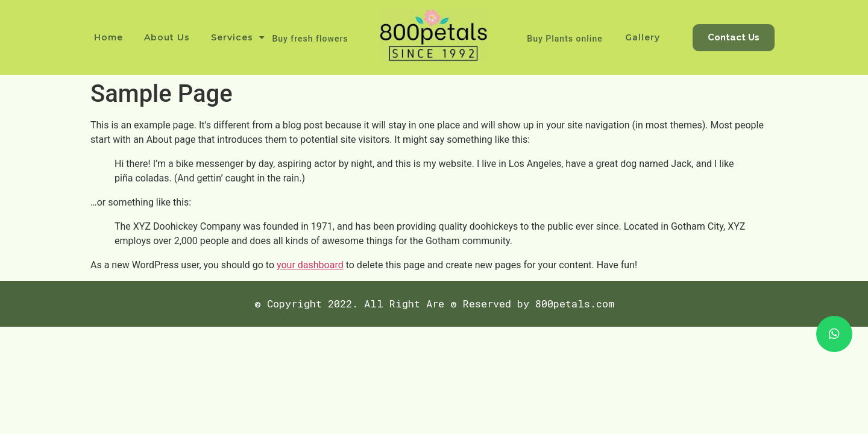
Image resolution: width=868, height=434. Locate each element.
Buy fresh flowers (310, 39)
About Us (167, 37)
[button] (734, 38)
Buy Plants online (565, 39)
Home (108, 37)
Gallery (643, 37)
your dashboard (310, 265)
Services (238, 37)
